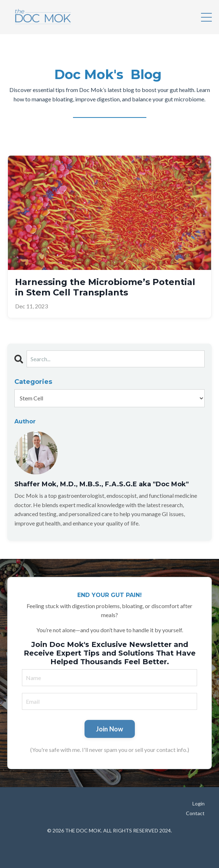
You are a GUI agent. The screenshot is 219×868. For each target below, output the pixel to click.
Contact (195, 813)
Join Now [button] (110, 729)
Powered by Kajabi (110, 849)
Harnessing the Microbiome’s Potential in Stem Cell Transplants (105, 287)
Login (199, 803)
